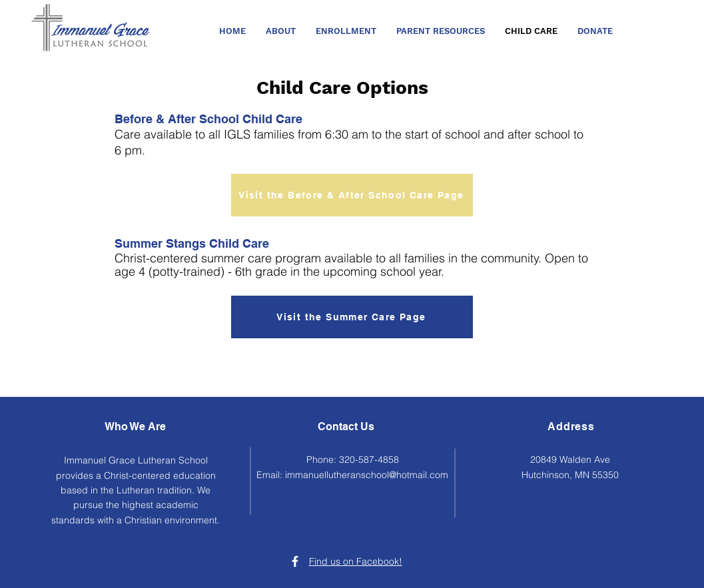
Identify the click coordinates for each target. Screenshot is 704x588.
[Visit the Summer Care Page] (352, 317)
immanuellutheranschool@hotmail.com (367, 475)
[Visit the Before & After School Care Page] (352, 195)
